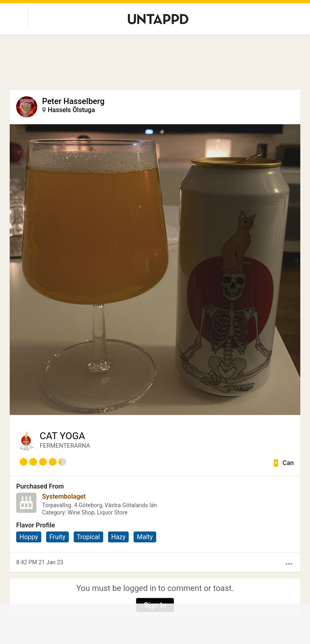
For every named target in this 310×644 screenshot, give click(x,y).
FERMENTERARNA (65, 446)
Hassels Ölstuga (71, 110)
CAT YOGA (62, 436)
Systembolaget (64, 496)
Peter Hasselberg (73, 101)
